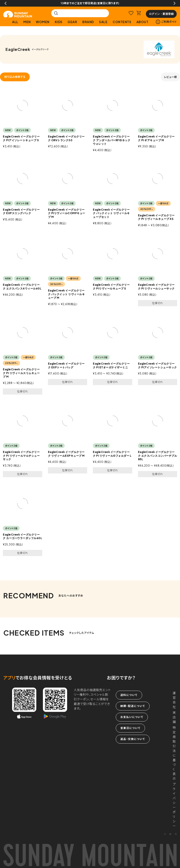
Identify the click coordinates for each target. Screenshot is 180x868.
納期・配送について (133, 706)
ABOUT (142, 22)
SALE (103, 22)
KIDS (59, 22)
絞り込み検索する (15, 77)
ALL (15, 22)
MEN (27, 22)
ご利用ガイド (166, 22)
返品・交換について (133, 739)
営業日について (130, 728)
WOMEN (43, 22)
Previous (6, 3)
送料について (129, 695)
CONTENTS (122, 22)
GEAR (72, 22)
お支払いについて (132, 717)
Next (174, 3)
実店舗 (174, 717)
